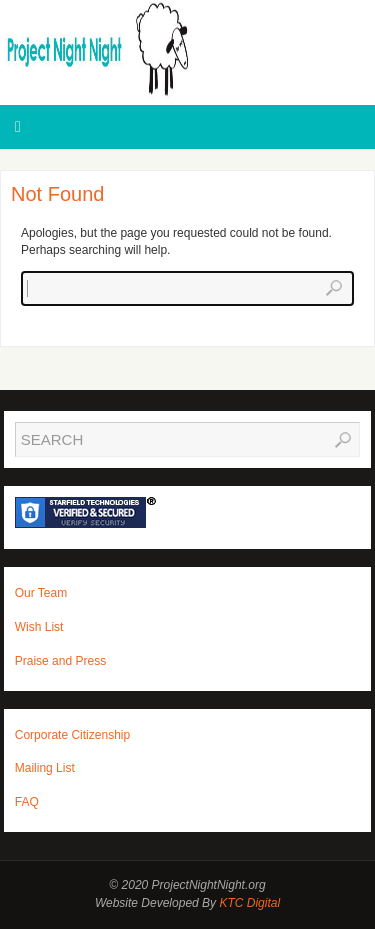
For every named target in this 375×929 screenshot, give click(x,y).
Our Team (41, 593)
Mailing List (45, 768)
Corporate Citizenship (72, 735)
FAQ (27, 802)
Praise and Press (60, 661)
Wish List (39, 627)
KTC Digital (249, 903)
